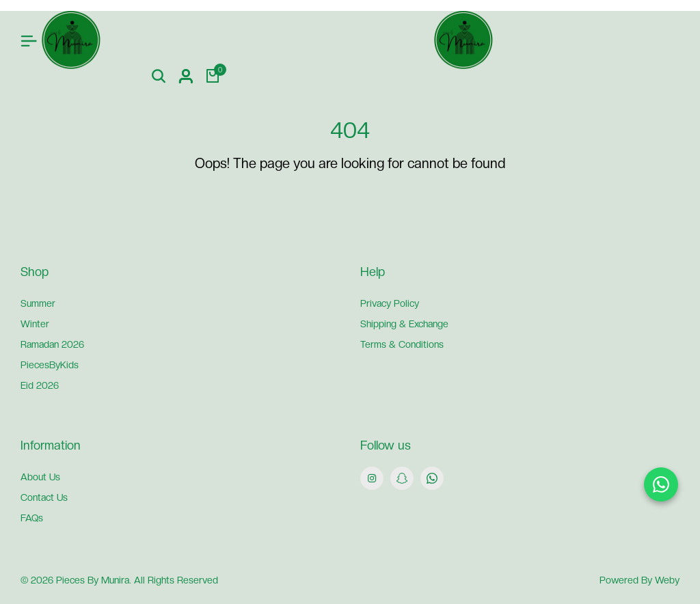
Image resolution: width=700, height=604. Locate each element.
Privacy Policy (390, 303)
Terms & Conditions (402, 344)
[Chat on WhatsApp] (661, 484)
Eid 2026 (40, 385)
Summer (38, 303)
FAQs (32, 518)
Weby (667, 580)
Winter (35, 324)
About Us (40, 477)
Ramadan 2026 (52, 344)
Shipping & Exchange (404, 324)
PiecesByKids (50, 365)
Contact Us (44, 497)
